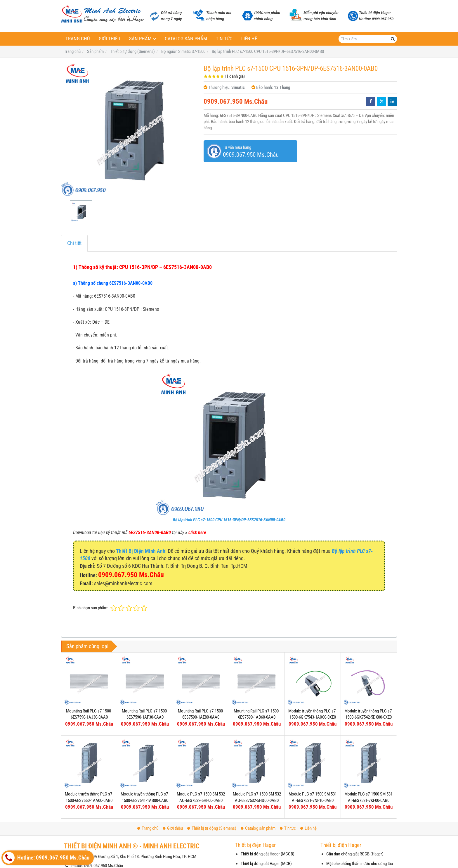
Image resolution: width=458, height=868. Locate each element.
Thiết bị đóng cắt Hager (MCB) (266, 864)
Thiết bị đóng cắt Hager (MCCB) (268, 854)
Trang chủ (78, 39)
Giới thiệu (110, 39)
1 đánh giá (235, 76)
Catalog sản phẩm (186, 39)
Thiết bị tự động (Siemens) (212, 828)
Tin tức (224, 39)
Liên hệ (249, 39)
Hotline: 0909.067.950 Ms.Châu (46, 858)
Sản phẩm (140, 39)
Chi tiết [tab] (74, 243)
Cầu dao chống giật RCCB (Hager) (355, 854)
